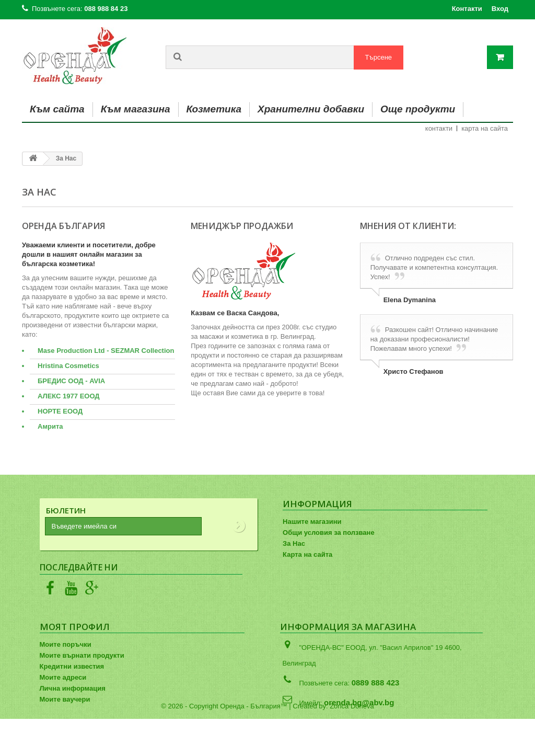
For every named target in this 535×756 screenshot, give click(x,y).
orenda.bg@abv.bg (359, 702)
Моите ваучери (65, 699)
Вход (500, 9)
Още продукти (418, 109)
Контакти (467, 9)
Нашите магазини (312, 522)
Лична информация (73, 688)
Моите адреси (63, 677)
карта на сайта (485, 128)
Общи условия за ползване (329, 532)
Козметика (214, 109)
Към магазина (136, 109)
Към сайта (57, 109)
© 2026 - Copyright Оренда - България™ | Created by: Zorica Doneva (267, 743)
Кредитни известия (72, 666)
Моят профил (75, 627)
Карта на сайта (307, 554)
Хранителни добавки (311, 109)
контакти (439, 128)
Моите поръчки (66, 644)
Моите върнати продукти (82, 655)
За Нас (294, 543)
